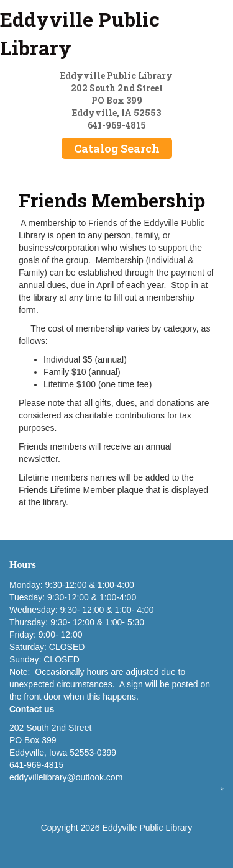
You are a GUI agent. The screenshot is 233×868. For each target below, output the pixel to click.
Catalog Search (117, 148)
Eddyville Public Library (80, 33)
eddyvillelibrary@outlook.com (66, 777)
